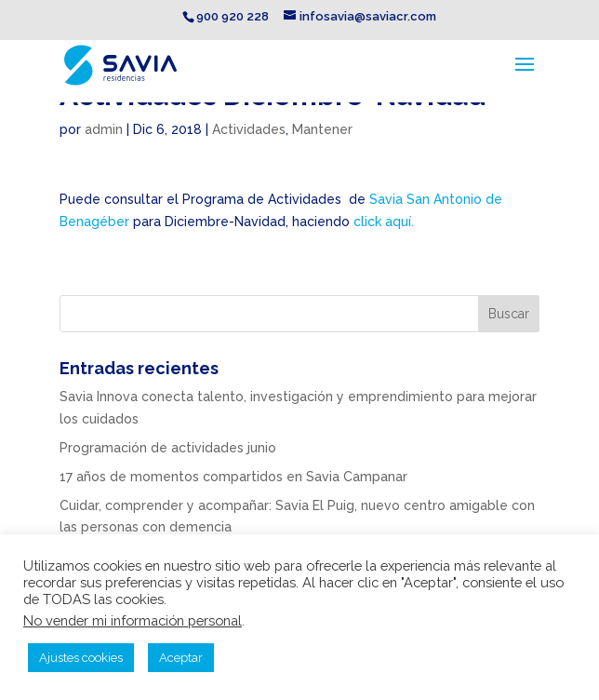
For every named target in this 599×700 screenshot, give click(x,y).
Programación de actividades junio (168, 448)
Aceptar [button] (181, 658)
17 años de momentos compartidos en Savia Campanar (233, 477)
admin (104, 129)
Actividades (249, 129)
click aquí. (384, 222)
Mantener (322, 129)
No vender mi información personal (133, 620)
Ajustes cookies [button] (81, 658)
